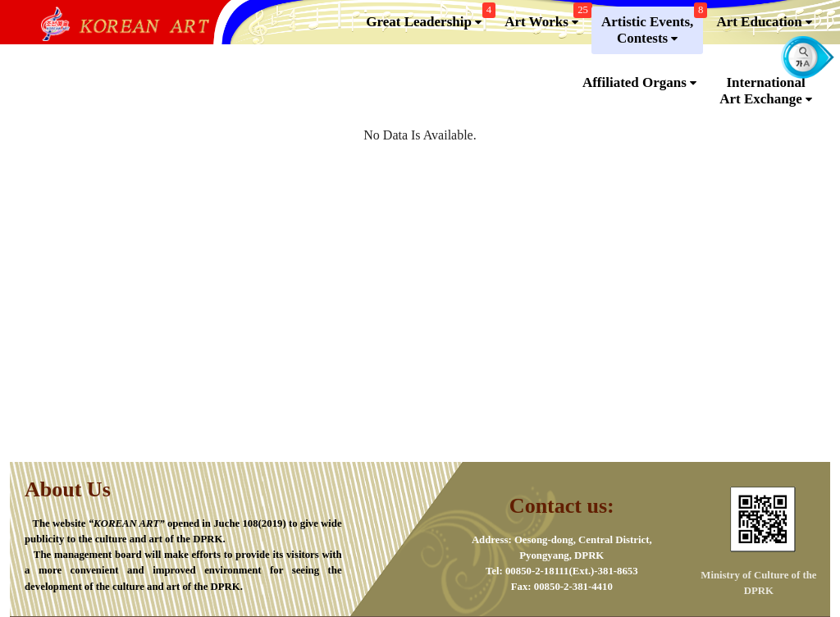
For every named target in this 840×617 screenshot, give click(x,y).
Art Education (764, 22)
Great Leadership (429, 18)
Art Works (546, 18)
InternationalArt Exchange (766, 91)
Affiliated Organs (639, 83)
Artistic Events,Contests (652, 27)
